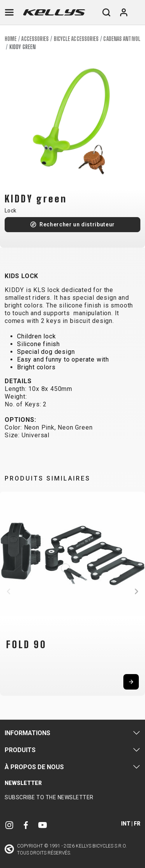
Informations (27, 733)
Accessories (35, 39)
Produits (20, 750)
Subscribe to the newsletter (49, 797)
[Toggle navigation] (9, 12)
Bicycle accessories (76, 39)
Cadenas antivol (122, 39)
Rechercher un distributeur (77, 224)
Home (11, 39)
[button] (9, 591)
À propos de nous (34, 767)
